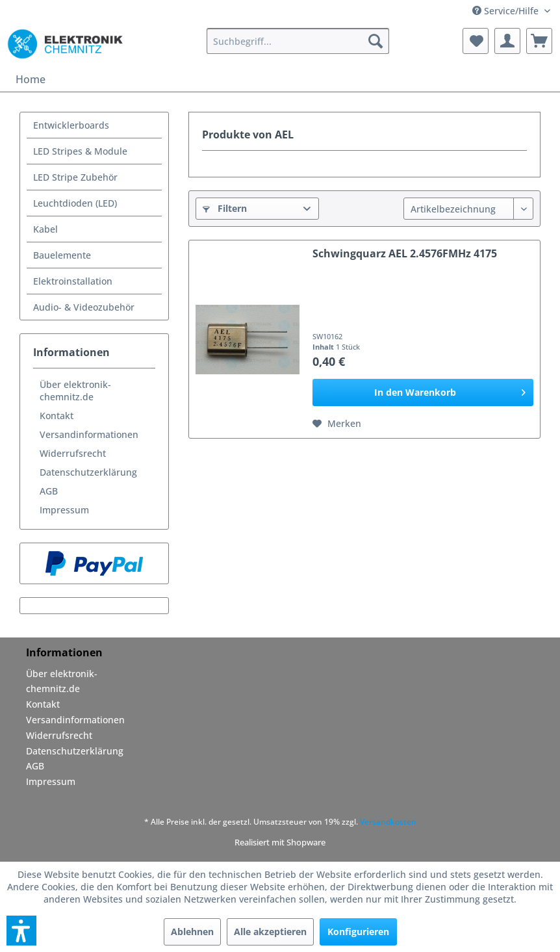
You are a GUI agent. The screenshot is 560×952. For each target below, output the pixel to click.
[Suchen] (375, 41)
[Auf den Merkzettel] (337, 424)
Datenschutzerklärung (88, 472)
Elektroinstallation (73, 281)
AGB (49, 491)
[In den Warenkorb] (423, 392)
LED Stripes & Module (80, 151)
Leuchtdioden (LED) (75, 203)
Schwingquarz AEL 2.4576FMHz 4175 (405, 254)
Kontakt (57, 416)
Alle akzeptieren (270, 932)
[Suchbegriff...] (298, 41)
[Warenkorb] (539, 41)
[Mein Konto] (507, 41)
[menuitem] (298, 41)
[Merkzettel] (476, 41)
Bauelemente (62, 255)
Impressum (64, 510)
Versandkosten (388, 822)
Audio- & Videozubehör (84, 307)
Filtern (225, 208)
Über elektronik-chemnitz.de (75, 391)
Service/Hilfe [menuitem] (507, 11)
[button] (21, 931)
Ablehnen (192, 932)
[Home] (31, 79)
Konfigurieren (358, 932)
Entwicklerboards (71, 125)
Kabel (45, 229)
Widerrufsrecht (73, 453)
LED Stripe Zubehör (75, 177)
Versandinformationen (89, 434)
